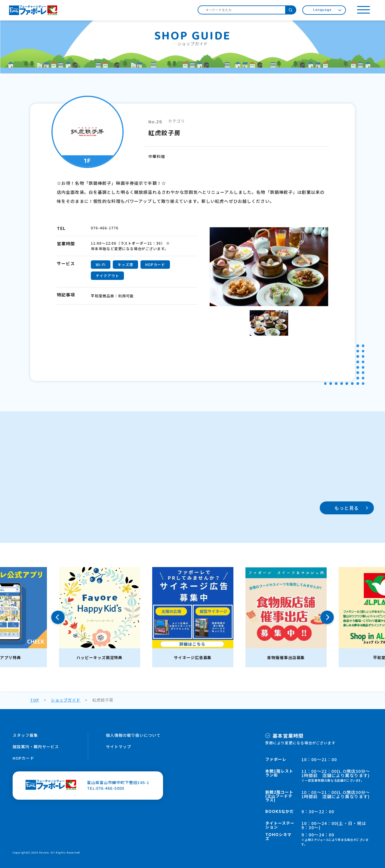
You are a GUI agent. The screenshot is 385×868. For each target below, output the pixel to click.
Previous (58, 617)
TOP (35, 700)
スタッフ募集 (25, 735)
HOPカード (23, 758)
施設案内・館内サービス (36, 747)
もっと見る (347, 508)
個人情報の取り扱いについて (133, 735)
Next (327, 617)
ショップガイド (66, 700)
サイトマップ (119, 747)
